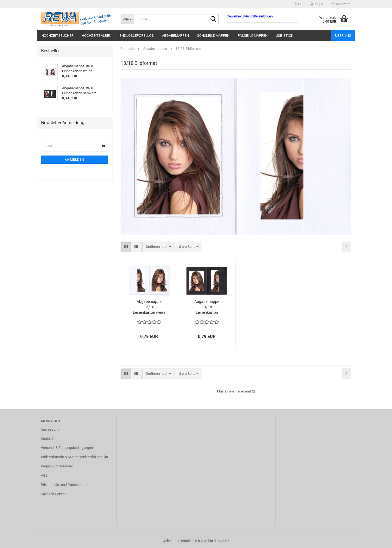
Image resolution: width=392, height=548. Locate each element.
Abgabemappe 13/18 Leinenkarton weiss (149, 307)
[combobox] (159, 247)
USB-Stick (284, 36)
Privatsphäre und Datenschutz (64, 485)
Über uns (343, 36)
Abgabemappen (175, 36)
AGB (44, 475)
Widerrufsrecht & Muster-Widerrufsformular (74, 457)
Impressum (50, 429)
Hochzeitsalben (97, 36)
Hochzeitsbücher (57, 36)
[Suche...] (127, 19)
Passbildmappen (253, 36)
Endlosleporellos (137, 36)
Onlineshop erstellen (179, 541)
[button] (298, 4)
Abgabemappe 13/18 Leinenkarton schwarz (207, 307)
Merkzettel (341, 4)
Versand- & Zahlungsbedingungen (67, 448)
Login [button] (317, 4)
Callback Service (54, 494)
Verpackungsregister (57, 466)
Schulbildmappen (213, 36)
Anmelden (75, 160)
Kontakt (47, 439)
